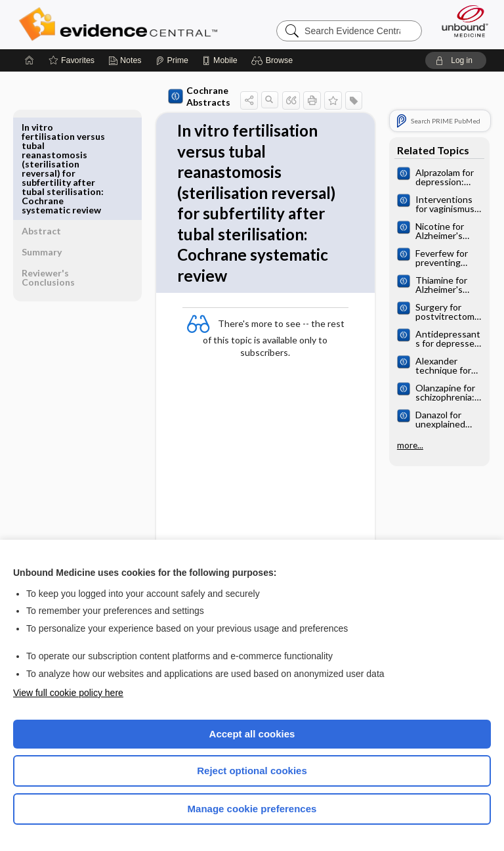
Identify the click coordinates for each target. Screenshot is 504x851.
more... (407, 445)
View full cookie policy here (68, 693)
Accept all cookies (252, 734)
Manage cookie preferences (252, 809)
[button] (274, 60)
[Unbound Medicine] (461, 21)
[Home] (30, 60)
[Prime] (172, 60)
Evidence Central (121, 24)
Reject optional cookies (252, 771)
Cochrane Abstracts (169, 96)
